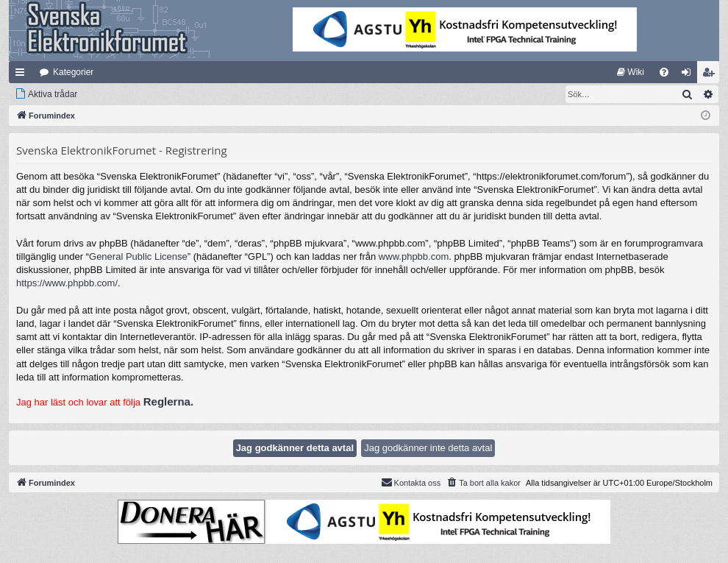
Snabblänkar (23, 75)
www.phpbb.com (414, 256)
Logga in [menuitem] (689, 75)
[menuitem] (631, 72)
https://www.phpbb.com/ (67, 283)
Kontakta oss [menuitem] (411, 482)
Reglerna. (168, 401)
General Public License (138, 256)
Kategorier (73, 72)
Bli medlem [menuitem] (711, 75)
